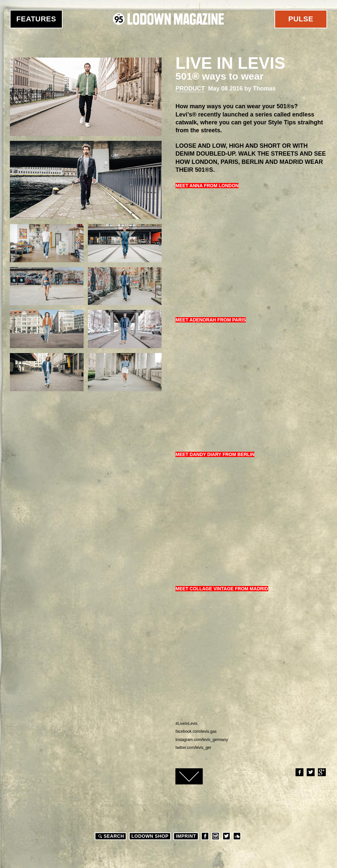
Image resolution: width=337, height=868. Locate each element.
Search (110, 836)
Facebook (299, 772)
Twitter (310, 772)
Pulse (301, 19)
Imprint (186, 836)
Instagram (216, 836)
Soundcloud (237, 836)
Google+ (322, 772)
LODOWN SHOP (150, 836)
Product (190, 89)
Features (36, 19)
